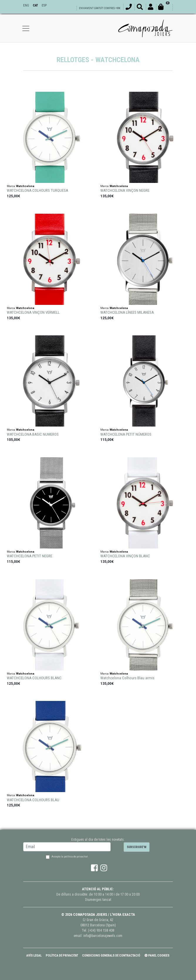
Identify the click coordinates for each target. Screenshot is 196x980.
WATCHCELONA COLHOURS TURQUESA (37, 190)
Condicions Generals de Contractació (111, 956)
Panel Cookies (157, 956)
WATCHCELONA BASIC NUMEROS (33, 434)
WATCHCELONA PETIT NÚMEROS (126, 434)
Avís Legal (34, 956)
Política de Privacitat (62, 956)
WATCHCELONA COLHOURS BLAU (33, 800)
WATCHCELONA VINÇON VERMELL (33, 312)
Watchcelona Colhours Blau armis (127, 678)
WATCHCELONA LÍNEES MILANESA (127, 312)
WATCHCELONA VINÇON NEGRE (125, 190)
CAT (35, 5)
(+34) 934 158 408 (101, 930)
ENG (26, 5)
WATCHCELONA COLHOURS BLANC (34, 678)
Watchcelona (25, 186)
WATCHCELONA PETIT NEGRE (29, 556)
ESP (44, 5)
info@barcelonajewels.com (103, 936)
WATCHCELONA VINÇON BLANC (125, 556)
